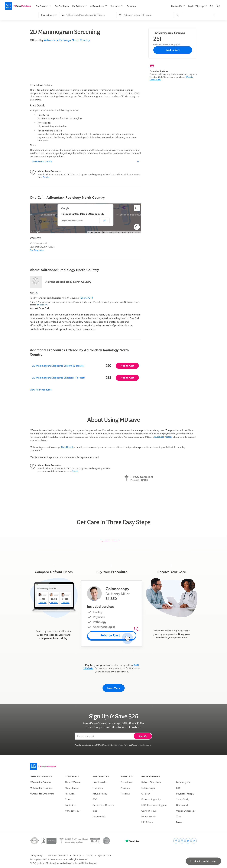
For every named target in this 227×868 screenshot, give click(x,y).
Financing (131, 6)
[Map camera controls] (137, 227)
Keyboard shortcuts (95, 232)
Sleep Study (183, 798)
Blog (95, 809)
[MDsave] (18, 6)
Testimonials (99, 815)
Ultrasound (182, 804)
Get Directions (37, 250)
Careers (69, 798)
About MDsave (73, 781)
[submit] (180, 15)
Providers (125, 787)
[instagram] (182, 839)
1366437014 (86, 298)
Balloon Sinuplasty (151, 781)
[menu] (99, 6)
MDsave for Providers (41, 787)
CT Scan (146, 792)
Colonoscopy (148, 787)
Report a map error (134, 232)
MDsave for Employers (42, 792)
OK (104, 221)
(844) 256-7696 (73, 809)
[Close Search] (216, 15)
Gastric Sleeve (149, 809)
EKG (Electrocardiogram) (154, 804)
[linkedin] (194, 839)
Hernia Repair (149, 815)
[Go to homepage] (43, 765)
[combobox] (90, 15)
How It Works (100, 781)
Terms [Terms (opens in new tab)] (124, 232)
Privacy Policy (123, 744)
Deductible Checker (103, 804)
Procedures (126, 781)
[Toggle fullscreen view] (137, 208)
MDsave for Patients (40, 781)
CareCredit (67, 447)
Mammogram (183, 781)
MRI (178, 787)
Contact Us (70, 804)
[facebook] (176, 839)
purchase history (163, 437)
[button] (86, 162)
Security (77, 854)
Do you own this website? (72, 221)
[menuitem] (44, 6)
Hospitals (125, 792)
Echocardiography (151, 798)
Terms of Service (139, 744)
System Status (105, 854)
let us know (42, 305)
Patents (89, 854)
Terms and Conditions (58, 854)
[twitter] (188, 839)
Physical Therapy (185, 792)
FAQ (95, 798)
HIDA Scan (147, 821)
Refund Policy (100, 792)
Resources (70, 792)
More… (180, 821)
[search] (212, 6)
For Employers (62, 6)
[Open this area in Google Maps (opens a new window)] (36, 231)
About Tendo (72, 787)
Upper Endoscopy (186, 809)
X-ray (179, 815)
